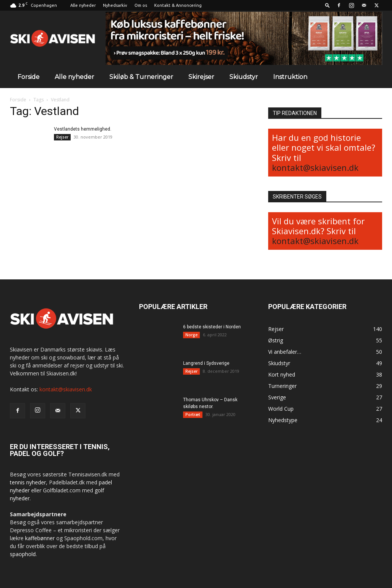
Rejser (62, 137)
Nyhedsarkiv (115, 5)
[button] (327, 5)
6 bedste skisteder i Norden (212, 327)
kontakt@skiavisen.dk (315, 167)
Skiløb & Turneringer (141, 77)
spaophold (23, 554)
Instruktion (290, 77)
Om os (141, 5)
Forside (28, 77)
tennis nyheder (28, 482)
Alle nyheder (83, 5)
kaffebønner (40, 538)
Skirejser (201, 77)
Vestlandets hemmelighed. (83, 129)
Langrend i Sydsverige (206, 363)
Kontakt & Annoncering (178, 5)
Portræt (193, 415)
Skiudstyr (244, 77)
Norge (191, 335)
